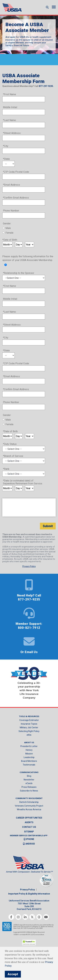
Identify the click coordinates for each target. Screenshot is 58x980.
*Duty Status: (10, 444)
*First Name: (10, 94)
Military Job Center (29, 728)
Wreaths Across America (29, 809)
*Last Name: (10, 120)
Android (29, 844)
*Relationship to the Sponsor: (19, 273)
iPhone (29, 839)
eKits (29, 735)
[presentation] (29, 507)
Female (9, 233)
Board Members (29, 761)
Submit (48, 526)
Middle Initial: (10, 107)
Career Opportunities (29, 818)
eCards (29, 783)
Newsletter (29, 780)
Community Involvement (29, 798)
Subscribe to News (29, 791)
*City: (6, 146)
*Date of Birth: (10, 240)
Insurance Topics (29, 724)
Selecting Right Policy (29, 731)
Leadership (29, 757)
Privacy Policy (27, 890)
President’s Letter (29, 746)
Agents (29, 822)
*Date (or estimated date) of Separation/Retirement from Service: (23, 482)
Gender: (7, 224)
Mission (29, 754)
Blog (29, 776)
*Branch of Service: (13, 456)
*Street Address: (12, 133)
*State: (7, 159)
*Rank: (6, 469)
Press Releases (29, 787)
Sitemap (29, 832)
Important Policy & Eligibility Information (29, 894)
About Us (29, 742)
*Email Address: (12, 185)
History (29, 750)
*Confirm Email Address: (16, 198)
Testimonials (29, 765)
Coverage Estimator (29, 720)
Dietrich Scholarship (29, 802)
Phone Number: (11, 211)
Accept (13, 974)
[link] (6, 265)
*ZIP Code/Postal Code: (16, 172)
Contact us (29, 827)
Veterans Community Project (29, 806)
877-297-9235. (46, 86)
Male (8, 228)
